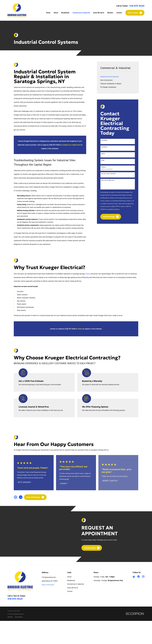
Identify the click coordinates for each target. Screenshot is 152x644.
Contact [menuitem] (119, 13)
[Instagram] (143, 600)
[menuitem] (118, 77)
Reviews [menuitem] (110, 13)
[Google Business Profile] (134, 600)
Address (104, 167)
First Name (104, 140)
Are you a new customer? (109, 174)
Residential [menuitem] (65, 13)
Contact (70, 614)
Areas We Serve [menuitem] (99, 13)
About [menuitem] (56, 13)
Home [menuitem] (48, 13)
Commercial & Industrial (76, 607)
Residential (71, 603)
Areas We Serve (73, 611)
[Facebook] (138, 600)
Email (103, 160)
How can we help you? (108, 180)
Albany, (88, 274)
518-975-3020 (137, 6)
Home (69, 600)
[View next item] (21, 497)
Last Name (104, 147)
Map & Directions (48, 608)
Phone (103, 154)
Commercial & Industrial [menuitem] (81, 13)
